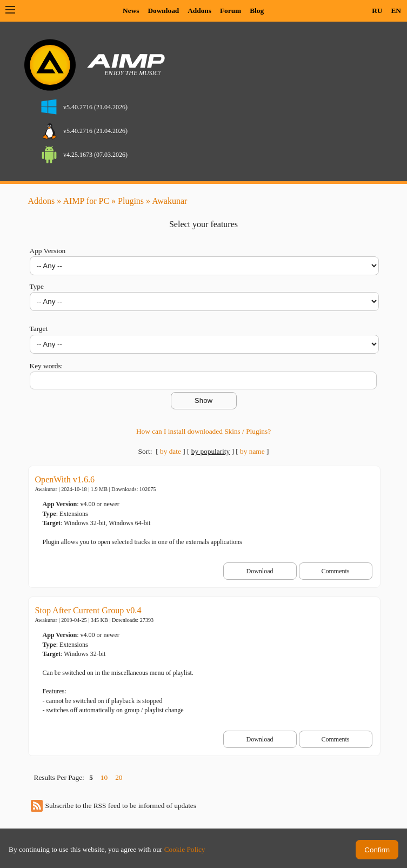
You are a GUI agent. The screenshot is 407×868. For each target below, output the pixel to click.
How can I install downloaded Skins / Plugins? (203, 431)
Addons (199, 11)
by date (171, 451)
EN (396, 11)
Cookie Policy (185, 849)
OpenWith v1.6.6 (65, 479)
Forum (231, 11)
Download (163, 11)
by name (252, 451)
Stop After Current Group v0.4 (88, 610)
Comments (335, 571)
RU (377, 11)
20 (119, 777)
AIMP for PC (86, 201)
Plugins (131, 201)
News (131, 11)
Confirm (377, 850)
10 (104, 777)
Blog (257, 11)
